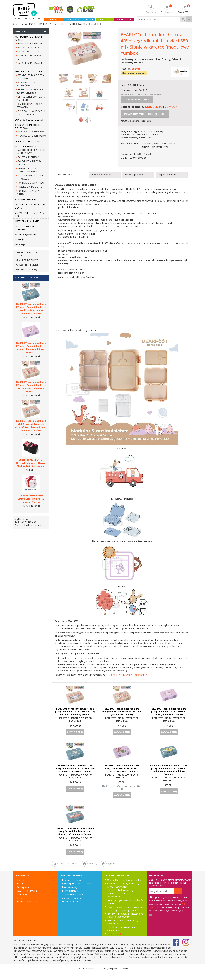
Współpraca (23, 887)
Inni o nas (22, 898)
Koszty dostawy (70, 887)
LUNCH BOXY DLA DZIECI (28, 71)
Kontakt (21, 880)
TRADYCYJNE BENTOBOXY (31, 132)
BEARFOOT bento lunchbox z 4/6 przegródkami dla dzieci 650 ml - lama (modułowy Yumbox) (169, 712)
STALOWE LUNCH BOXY (27, 199)
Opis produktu (65, 175)
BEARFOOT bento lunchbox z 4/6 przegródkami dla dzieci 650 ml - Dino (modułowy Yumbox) (122, 712)
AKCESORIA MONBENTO (30, 48)
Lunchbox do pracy (26, 260)
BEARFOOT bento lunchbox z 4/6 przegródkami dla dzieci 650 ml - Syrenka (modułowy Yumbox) (122, 768)
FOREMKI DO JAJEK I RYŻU (31, 183)
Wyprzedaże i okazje (26, 269)
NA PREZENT (124, 19)
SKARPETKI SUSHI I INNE (28, 141)
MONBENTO (154, 107)
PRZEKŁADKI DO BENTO (30, 187)
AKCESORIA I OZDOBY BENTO (30, 146)
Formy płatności (70, 891)
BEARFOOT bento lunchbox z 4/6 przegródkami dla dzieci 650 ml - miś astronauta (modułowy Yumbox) (75, 768)
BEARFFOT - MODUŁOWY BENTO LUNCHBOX (75, 719)
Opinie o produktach (27, 902)
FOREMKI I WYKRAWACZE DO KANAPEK (127, 675)
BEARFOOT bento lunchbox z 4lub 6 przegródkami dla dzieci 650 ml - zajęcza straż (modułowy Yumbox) (75, 831)
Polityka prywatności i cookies (77, 884)
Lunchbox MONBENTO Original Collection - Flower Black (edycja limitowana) (31, 463)
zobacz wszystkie (115, 934)
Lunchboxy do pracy (79, 19)
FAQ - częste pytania (27, 891)
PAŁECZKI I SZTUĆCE (28, 157)
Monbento (53, 19)
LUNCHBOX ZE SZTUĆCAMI (29, 120)
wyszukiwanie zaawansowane (189, 19)
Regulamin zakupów (72, 880)
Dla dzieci (105, 19)
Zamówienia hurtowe (72, 894)
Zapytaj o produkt (137, 99)
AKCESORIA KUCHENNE (27, 221)
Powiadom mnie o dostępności (145, 114)
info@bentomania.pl (32, 525)
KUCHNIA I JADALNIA (26, 234)
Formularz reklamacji (72, 902)
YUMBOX (171, 107)
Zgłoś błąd (113, 863)
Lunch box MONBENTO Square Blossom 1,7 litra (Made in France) (31, 499)
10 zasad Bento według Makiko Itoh (124, 880)
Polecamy (22, 894)
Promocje (20, 245)
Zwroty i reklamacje (72, 898)
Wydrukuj (93, 863)
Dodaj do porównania (69, 863)
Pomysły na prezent (27, 265)
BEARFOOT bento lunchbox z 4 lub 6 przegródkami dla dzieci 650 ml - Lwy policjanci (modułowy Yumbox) (75, 712)
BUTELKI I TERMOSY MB (30, 44)
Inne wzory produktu (102, 175)
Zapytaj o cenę (75, 732)
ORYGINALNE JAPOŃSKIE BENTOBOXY (28, 126)
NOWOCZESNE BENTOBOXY (32, 136)
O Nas (20, 884)
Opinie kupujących (134, 175)
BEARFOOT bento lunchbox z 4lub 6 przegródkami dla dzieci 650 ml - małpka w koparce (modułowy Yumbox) (169, 770)
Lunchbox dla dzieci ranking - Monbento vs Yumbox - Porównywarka (121, 893)
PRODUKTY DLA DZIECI (30, 52)
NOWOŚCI (20, 239)
